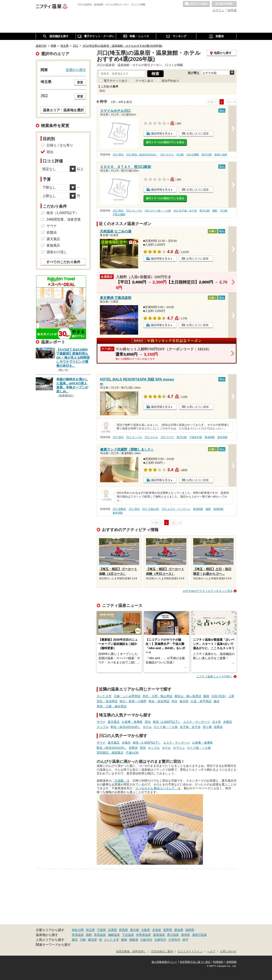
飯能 (206, 696)
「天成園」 (119, 781)
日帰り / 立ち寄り (60, 145)
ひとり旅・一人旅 (166, 727)
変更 (80, 82)
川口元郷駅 (193, 155)
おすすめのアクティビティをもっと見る (208, 591)
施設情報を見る (161, 133)
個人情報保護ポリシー (164, 962)
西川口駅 (207, 155)
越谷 (217, 701)
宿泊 (148, 722)
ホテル (147, 727)
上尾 (231, 696)
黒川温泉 (173, 935)
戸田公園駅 (119, 214)
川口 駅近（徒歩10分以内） (142, 155)
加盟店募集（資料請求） (131, 952)
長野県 (168, 930)
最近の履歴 (224, 4)
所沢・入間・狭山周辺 (157, 696)
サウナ (101, 722)
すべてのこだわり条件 (63, 262)
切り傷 (207, 727)
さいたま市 (104, 696)
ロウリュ (179, 748)
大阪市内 (146, 940)
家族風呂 (53, 245)
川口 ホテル (167, 155)
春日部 (184, 701)
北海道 (157, 930)
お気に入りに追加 (198, 133)
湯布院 (186, 935)
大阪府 (146, 930)
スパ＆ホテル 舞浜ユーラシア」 (157, 788)
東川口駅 (182, 437)
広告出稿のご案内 (162, 952)
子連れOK (132, 753)
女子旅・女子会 (190, 727)
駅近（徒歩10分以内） (126, 727)
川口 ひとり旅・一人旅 (158, 211)
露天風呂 (114, 722)
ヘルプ (211, 952)
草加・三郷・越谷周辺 (112, 706)
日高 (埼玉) (219, 696)
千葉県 (101, 930)
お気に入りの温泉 (196, 4)
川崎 (83, 940)
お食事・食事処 (132, 722)
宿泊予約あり (170, 81)
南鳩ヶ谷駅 (221, 155)
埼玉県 (90, 930)
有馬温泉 (100, 935)
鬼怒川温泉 (200, 935)
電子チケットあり (116, 81)
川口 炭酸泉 (119, 509)
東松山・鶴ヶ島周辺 (188, 696)
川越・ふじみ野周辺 (127, 696)
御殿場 (134, 940)
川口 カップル (134, 211)
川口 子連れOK (150, 509)
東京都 (135, 930)
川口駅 (180, 155)
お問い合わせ (228, 952)
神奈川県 (78, 930)
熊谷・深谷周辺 (159, 701)
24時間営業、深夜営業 (64, 219)
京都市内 (160, 940)
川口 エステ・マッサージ (176, 509)
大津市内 (174, 940)
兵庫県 (112, 930)
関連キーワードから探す (53, 945)
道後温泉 (159, 935)
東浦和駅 (210, 437)
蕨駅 (215, 211)
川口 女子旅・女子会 (185, 211)
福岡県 (190, 930)
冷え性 (217, 722)
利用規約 (218, 962)
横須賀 (92, 940)
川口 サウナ (167, 437)
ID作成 (232, 10)
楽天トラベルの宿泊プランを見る (165, 142)
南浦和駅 (218, 509)
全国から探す (76, 70)
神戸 (185, 940)
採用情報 (231, 962)
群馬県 (123, 930)
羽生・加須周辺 (107, 701)
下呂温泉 (128, 935)
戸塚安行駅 (196, 437)
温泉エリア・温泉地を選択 (63, 110)
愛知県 (179, 930)
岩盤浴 (218, 727)
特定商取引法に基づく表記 (195, 962)
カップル (103, 727)
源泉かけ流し (57, 252)
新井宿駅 (222, 437)
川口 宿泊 (118, 155)
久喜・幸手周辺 (201, 701)
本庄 (174, 701)
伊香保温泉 (143, 935)
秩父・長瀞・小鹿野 (133, 701)
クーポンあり (144, 81)
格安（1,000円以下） (167, 722)
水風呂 (228, 722)
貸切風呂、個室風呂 (110, 753)
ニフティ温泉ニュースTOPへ (214, 676)
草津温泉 (78, 935)
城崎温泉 (114, 935)
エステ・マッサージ (197, 722)
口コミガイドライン (190, 952)
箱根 (89, 935)
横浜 (75, 940)
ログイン (218, 10)
